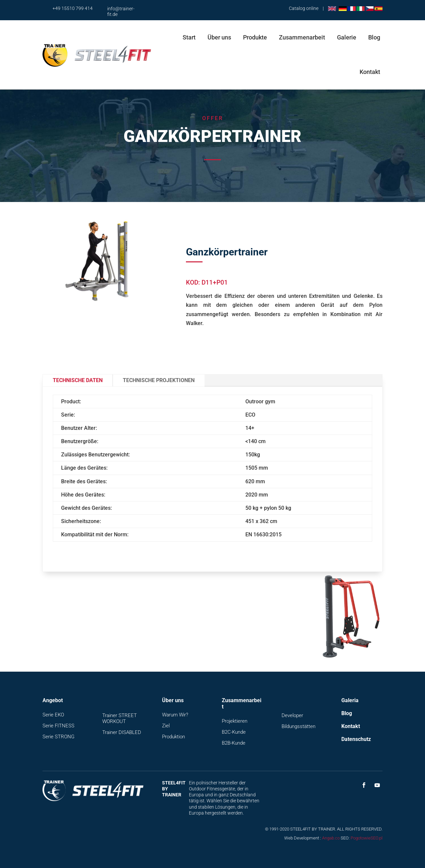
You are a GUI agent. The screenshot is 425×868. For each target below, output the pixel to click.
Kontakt (370, 72)
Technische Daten (78, 380)
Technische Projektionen (159, 380)
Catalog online (304, 8)
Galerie (347, 37)
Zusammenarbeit (302, 37)
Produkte (255, 37)
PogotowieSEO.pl (367, 838)
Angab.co (331, 838)
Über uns (219, 37)
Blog (374, 37)
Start (189, 37)
